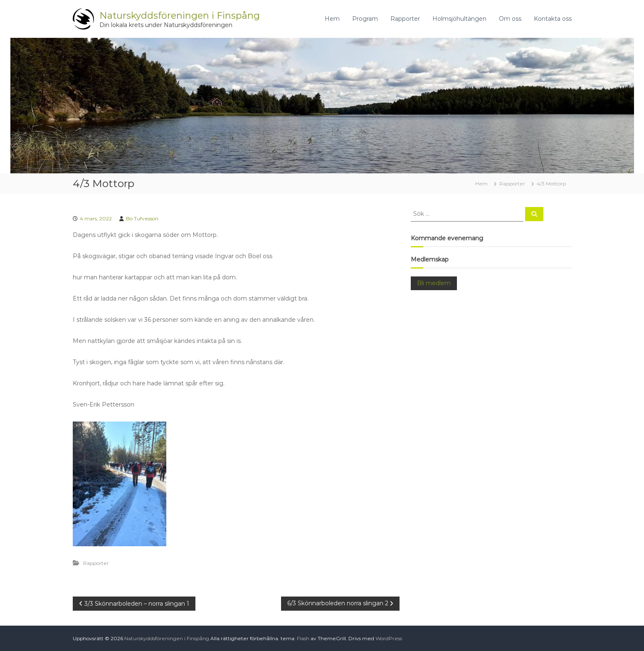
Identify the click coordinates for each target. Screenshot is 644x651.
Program (365, 19)
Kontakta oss (553, 19)
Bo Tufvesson (142, 218)
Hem (332, 19)
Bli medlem (434, 283)
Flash (303, 638)
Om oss (510, 19)
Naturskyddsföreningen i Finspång (180, 16)
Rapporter (405, 19)
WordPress (389, 638)
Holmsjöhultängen (459, 19)
